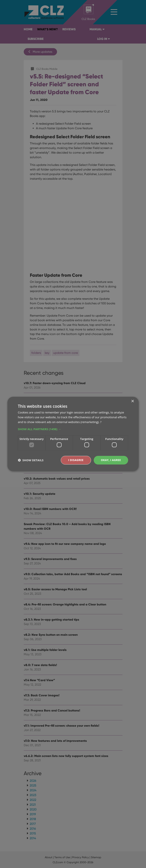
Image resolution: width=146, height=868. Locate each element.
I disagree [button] (76, 460)
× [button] (133, 401)
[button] (73, 429)
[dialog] (73, 434)
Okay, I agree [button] (111, 460)
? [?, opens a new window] (101, 422)
